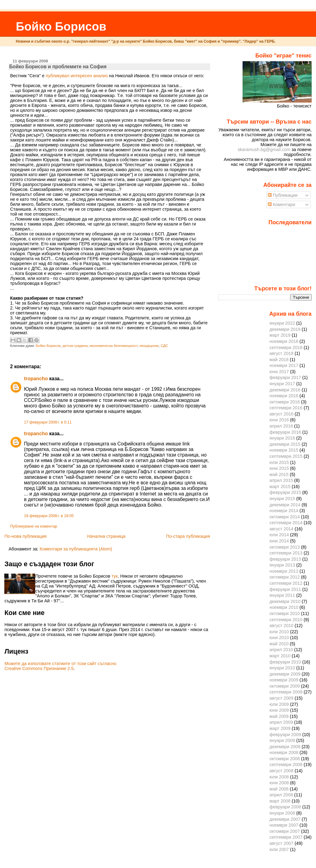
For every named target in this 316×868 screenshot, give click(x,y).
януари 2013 (282, 565)
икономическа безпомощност (113, 346)
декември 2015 (285, 444)
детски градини (75, 346)
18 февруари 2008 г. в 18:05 (49, 516)
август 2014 (281, 529)
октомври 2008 (285, 759)
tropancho (36, 379)
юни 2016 (279, 420)
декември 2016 (285, 390)
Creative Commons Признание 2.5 (39, 668)
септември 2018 (286, 348)
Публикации (283, 195)
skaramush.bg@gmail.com (264, 150)
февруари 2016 (285, 432)
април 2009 (281, 722)
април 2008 (281, 795)
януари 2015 (282, 499)
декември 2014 (285, 505)
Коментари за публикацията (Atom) (76, 549)
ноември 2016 (284, 396)
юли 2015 (279, 462)
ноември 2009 (284, 680)
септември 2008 (286, 765)
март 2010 (280, 656)
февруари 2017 (285, 377)
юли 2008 (279, 777)
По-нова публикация (25, 536)
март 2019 (280, 335)
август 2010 (281, 626)
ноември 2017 (284, 365)
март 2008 (280, 801)
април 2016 (281, 426)
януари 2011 (282, 595)
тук (114, 576)
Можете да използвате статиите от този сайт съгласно (60, 664)
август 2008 (281, 771)
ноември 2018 (284, 341)
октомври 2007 (285, 831)
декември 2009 (285, 674)
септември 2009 (286, 692)
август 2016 (281, 414)
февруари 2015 (285, 492)
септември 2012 (286, 583)
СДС (164, 346)
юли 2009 (279, 704)
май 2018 (279, 360)
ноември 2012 (284, 571)
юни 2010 (279, 638)
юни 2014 (279, 541)
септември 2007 (286, 837)
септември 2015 (286, 456)
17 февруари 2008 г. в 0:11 (48, 422)
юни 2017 (279, 372)
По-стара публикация (188, 536)
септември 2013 (286, 553)
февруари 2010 (285, 662)
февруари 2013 (285, 559)
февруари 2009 (285, 735)
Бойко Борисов (61, 26)
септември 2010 (286, 620)
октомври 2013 (285, 547)
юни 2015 (279, 468)
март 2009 (280, 728)
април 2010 (281, 650)
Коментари (282, 204)
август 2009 (281, 698)
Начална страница (106, 536)
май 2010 (279, 644)
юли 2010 (279, 632)
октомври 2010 (285, 613)
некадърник (149, 346)
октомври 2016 (285, 402)
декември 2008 (285, 747)
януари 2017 (282, 384)
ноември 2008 (284, 752)
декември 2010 (285, 601)
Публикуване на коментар (34, 526)
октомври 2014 (285, 517)
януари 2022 (282, 323)
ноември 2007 (284, 825)
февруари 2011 (285, 589)
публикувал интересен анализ (77, 76)
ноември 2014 (284, 511)
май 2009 (279, 716)
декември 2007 (285, 819)
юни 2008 (279, 783)
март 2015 (280, 487)
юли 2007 (279, 849)
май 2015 (279, 474)
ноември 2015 (284, 450)
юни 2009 (279, 710)
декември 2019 (285, 329)
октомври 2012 (285, 577)
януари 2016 (282, 438)
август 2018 (281, 353)
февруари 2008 (285, 807)
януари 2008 (282, 813)
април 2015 (281, 480)
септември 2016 (286, 408)
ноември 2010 (284, 607)
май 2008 (279, 789)
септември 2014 (286, 523)
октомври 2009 (285, 686)
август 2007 (281, 843)
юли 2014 (279, 535)
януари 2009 (282, 740)
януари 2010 (282, 668)
